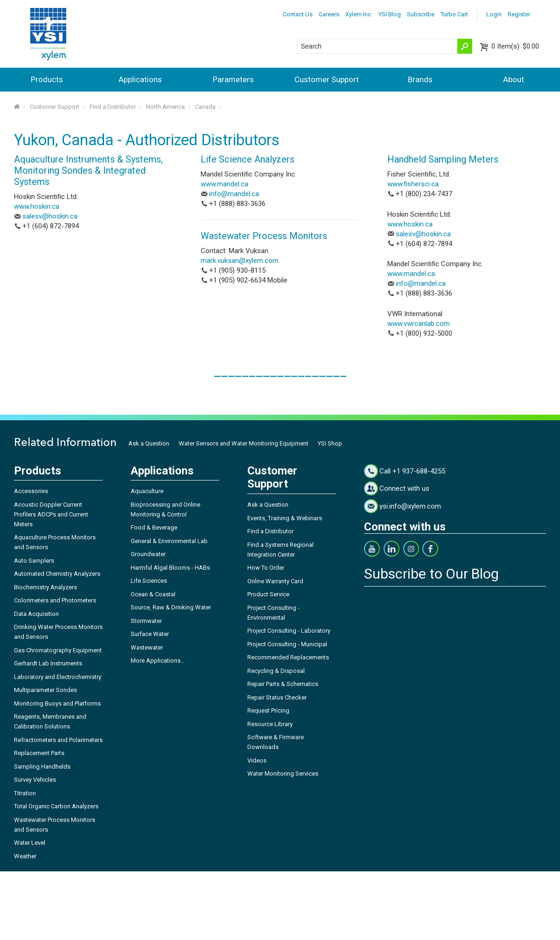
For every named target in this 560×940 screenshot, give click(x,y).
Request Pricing (268, 710)
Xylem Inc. (359, 14)
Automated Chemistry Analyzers (57, 574)
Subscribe (421, 14)
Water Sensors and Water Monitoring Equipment (244, 443)
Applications (140, 79)
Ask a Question (149, 443)
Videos (257, 760)
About (514, 79)
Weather (25, 856)
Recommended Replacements (288, 657)
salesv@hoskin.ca (50, 216)
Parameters (233, 79)
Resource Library (270, 724)
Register (519, 14)
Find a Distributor (113, 107)
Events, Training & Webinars (285, 518)
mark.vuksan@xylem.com (240, 261)
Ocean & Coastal (153, 594)
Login (494, 14)
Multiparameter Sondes (45, 690)
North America (165, 107)
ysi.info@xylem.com (410, 506)
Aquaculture (147, 491)
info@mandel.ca (234, 194)
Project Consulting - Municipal (287, 644)
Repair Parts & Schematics (283, 684)
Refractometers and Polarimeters (58, 740)
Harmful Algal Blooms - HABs (170, 568)
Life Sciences (149, 581)
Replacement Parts (39, 753)
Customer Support (327, 79)
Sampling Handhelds (42, 767)
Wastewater (147, 647)
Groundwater (148, 554)
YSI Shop (330, 443)
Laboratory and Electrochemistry (58, 677)
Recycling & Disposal (276, 671)
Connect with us (404, 488)
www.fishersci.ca (413, 184)
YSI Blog (390, 14)
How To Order (266, 568)
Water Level (30, 843)
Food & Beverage (154, 527)
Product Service (268, 594)
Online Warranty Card (275, 581)
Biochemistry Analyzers (45, 587)
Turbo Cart (454, 14)
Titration (25, 793)
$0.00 (515, 46)
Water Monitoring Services (283, 774)
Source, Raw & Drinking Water (171, 607)
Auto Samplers (34, 561)
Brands (420, 79)
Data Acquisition (36, 614)
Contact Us (298, 14)
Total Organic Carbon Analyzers (56, 806)
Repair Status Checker (277, 697)
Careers (329, 14)
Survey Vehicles (35, 780)
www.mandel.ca (224, 184)
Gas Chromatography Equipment (58, 650)
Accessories (31, 491)
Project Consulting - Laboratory (289, 631)
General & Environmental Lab (169, 541)
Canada (205, 107)
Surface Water (150, 634)
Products (47, 79)
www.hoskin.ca (37, 206)
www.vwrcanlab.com (419, 324)
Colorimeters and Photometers (55, 600)
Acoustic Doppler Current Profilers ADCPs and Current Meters (51, 514)
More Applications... (158, 661)
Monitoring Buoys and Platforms (57, 703)
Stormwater (146, 621)
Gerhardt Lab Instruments (48, 663)
